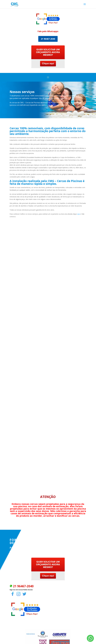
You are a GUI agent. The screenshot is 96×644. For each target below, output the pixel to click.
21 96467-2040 (48, 39)
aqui (79, 214)
